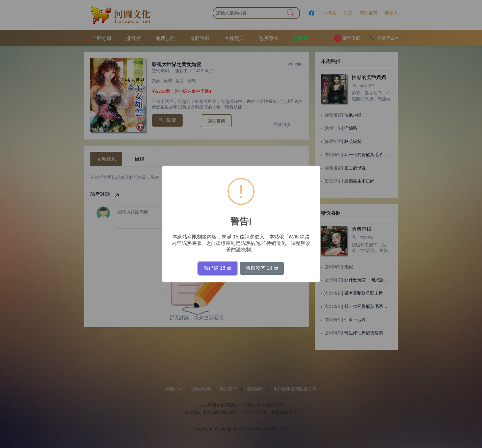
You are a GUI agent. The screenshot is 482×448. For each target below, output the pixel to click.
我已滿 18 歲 (218, 268)
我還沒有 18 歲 (262, 268)
